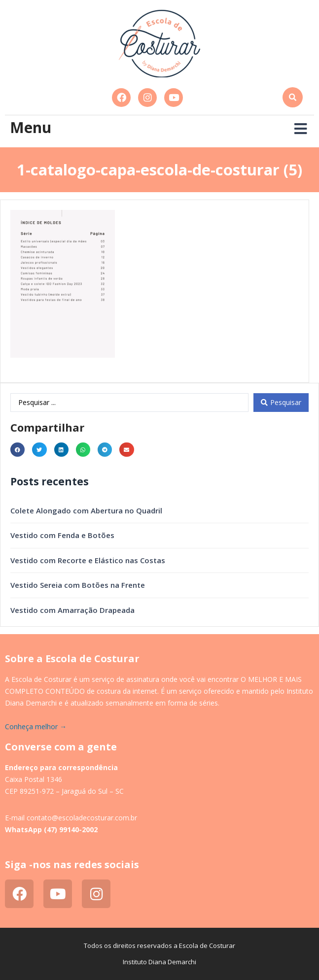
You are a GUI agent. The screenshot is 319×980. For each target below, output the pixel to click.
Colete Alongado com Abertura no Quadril (86, 510)
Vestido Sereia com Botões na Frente (78, 585)
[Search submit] (281, 403)
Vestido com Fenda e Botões (62, 535)
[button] (293, 97)
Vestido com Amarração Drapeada (72, 610)
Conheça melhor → (36, 727)
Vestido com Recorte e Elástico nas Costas (88, 560)
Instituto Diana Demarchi (159, 962)
